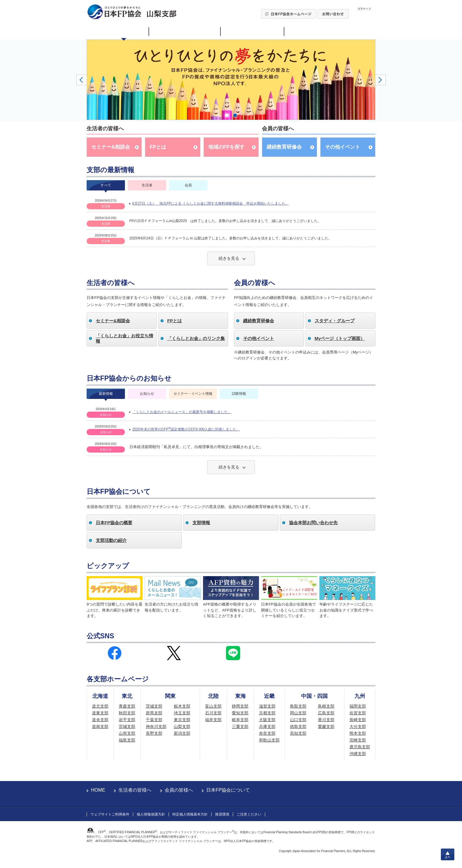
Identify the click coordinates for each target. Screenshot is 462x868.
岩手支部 (127, 720)
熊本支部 (358, 733)
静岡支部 (240, 706)
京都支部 (267, 713)
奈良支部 (267, 733)
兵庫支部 (267, 726)
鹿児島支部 (360, 747)
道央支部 (100, 720)
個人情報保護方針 (151, 814)
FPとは (158, 147)
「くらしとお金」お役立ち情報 (124, 338)
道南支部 (100, 726)
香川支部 (326, 720)
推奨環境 (222, 814)
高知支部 (298, 733)
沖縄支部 (358, 754)
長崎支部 (358, 720)
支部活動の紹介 (111, 540)
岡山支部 (298, 713)
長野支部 (154, 733)
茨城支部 (154, 706)
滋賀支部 (267, 706)
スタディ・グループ (335, 321)
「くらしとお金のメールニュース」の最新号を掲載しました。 (182, 412)
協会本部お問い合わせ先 (313, 523)
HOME (98, 790)
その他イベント (343, 147)
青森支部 (127, 706)
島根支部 (326, 706)
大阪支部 (267, 720)
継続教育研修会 (284, 147)
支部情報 (201, 523)
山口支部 (298, 720)
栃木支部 (182, 706)
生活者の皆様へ (135, 790)
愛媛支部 (326, 726)
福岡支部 (358, 706)
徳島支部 (298, 726)
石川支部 (213, 713)
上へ (448, 854)
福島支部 (127, 740)
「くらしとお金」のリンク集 (196, 338)
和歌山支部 (269, 740)
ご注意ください (249, 814)
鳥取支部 (298, 706)
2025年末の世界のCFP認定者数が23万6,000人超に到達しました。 (186, 429)
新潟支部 (182, 733)
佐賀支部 (358, 713)
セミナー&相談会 (111, 147)
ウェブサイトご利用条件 (110, 814)
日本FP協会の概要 (114, 523)
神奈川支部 (156, 726)
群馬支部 (154, 713)
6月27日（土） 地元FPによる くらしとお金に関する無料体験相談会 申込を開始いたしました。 (211, 203)
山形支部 (127, 733)
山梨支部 (182, 726)
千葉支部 (154, 720)
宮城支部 (127, 726)
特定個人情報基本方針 (190, 814)
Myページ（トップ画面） (340, 338)
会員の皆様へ (179, 790)
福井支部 (213, 720)
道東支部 (100, 713)
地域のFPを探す (227, 147)
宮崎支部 (358, 740)
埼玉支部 (182, 713)
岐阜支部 (240, 720)
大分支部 (358, 726)
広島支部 (326, 713)
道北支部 (100, 706)
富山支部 (213, 706)
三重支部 (240, 726)
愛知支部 (240, 713)
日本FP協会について (228, 790)
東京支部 (182, 720)
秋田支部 (127, 713)
